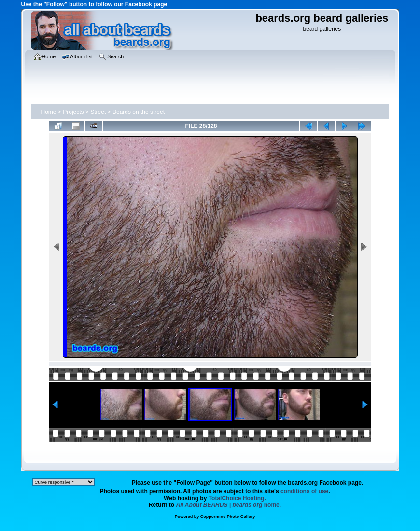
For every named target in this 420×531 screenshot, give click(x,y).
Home (49, 112)
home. (229, 505)
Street (98, 112)
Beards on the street (139, 112)
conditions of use (304, 491)
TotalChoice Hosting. (237, 498)
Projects (73, 112)
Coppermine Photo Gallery (228, 517)
